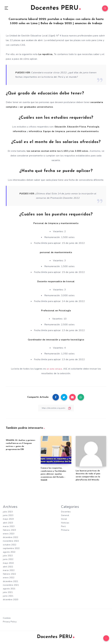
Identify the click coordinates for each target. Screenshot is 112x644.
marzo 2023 (9, 527)
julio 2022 (8, 557)
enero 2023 (9, 535)
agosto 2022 (9, 553)
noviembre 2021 (11, 586)
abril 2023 (8, 524)
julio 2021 (8, 593)
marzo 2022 (9, 571)
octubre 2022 (10, 546)
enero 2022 (9, 579)
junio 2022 (8, 560)
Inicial (64, 520)
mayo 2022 (8, 564)
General (65, 516)
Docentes (66, 513)
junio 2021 (8, 597)
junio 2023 (8, 516)
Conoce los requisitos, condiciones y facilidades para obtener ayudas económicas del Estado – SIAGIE (53, 475)
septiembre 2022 (11, 549)
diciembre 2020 (10, 601)
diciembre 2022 (10, 538)
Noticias (65, 524)
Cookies (7, 619)
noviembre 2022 (11, 542)
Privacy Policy (10, 623)
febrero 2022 (9, 575)
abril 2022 (8, 568)
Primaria (65, 531)
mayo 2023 (8, 520)
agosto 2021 (9, 590)
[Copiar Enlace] (56, 409)
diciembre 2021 (10, 582)
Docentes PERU (56, 9)
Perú (63, 527)
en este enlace (54, 370)
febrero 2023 (9, 531)
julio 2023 (8, 513)
